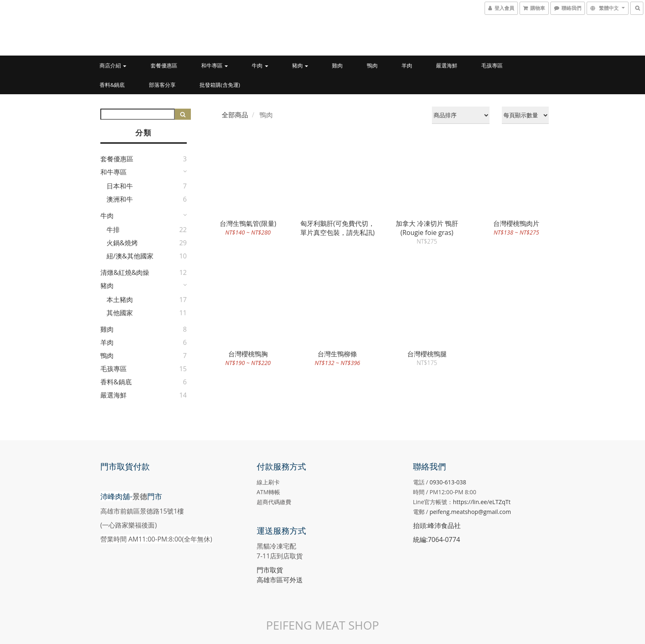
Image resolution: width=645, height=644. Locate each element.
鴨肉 (372, 65)
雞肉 (337, 65)
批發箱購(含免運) (220, 85)
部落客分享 (162, 85)
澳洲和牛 (120, 199)
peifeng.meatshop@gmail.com (470, 512)
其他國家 (120, 313)
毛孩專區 (492, 65)
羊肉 (407, 65)
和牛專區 (215, 65)
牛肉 (260, 65)
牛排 (113, 230)
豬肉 (300, 65)
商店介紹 (113, 65)
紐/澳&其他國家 (130, 256)
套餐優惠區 (164, 65)
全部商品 (235, 115)
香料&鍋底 (112, 85)
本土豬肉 (120, 300)
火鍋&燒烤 (122, 243)
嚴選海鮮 (447, 65)
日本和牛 (120, 186)
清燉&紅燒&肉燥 (125, 272)
